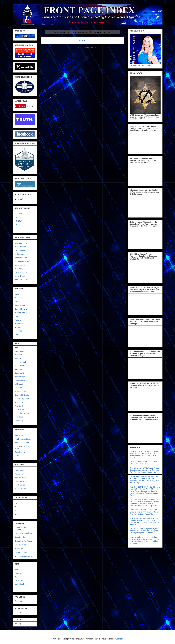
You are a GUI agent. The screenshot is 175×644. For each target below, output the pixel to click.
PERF (17, 577)
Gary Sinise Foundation (23, 533)
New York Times (21, 243)
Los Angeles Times (22, 261)
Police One (19, 570)
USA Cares (19, 549)
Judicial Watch (20, 435)
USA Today (19, 269)
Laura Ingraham (21, 380)
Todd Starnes (20, 417)
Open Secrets (20, 452)
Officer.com (19, 581)
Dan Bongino (20, 355)
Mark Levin (19, 358)
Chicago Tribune (21, 272)
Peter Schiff (19, 406)
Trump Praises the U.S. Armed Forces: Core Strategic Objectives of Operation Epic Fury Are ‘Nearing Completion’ (145, 470)
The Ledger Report (22, 413)
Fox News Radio (21, 362)
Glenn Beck (19, 369)
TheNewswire (20, 485)
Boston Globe (20, 265)
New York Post (20, 247)
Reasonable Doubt (22, 395)
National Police (20, 584)
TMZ (16, 335)
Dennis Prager (20, 377)
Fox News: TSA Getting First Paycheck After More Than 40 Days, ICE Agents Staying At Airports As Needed (145, 531)
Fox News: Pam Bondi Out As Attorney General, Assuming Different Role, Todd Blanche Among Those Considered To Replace (145, 521)
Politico (17, 316)
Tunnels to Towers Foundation (21, 528)
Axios (17, 294)
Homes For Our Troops (23, 541)
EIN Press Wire (20, 489)
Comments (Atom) (88, 48)
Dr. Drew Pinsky (21, 391)
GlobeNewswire (21, 481)
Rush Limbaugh (21, 351)
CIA (16, 507)
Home (82, 40)
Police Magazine (21, 573)
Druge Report (20, 305)
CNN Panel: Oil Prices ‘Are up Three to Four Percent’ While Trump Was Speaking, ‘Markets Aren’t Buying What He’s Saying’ (145, 480)
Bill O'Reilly (19, 421)
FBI (16, 503)
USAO (17, 514)
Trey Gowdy (19, 410)
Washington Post (21, 258)
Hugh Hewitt (19, 373)
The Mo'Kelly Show (22, 399)
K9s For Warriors (21, 545)
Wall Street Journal (22, 254)
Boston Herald (20, 276)
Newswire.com (20, 478)
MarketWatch (20, 324)
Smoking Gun (20, 327)
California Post (20, 250)
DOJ (16, 511)
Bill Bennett (19, 384)
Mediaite (18, 320)
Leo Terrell (19, 388)
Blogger (119, 639)
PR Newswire (20, 470)
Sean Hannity (20, 366)
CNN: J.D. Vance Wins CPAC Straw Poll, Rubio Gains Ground (144, 463)
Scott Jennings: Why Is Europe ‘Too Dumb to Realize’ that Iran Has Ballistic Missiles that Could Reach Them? (145, 512)
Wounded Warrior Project (24, 557)
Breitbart (18, 302)
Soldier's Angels (21, 553)
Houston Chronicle (22, 280)
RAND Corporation (22, 443)
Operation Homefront (23, 537)
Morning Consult (21, 313)
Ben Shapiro (19, 402)
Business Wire (20, 474)
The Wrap (18, 331)
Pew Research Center (23, 439)
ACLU (17, 456)
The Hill (17, 298)
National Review (21, 309)
